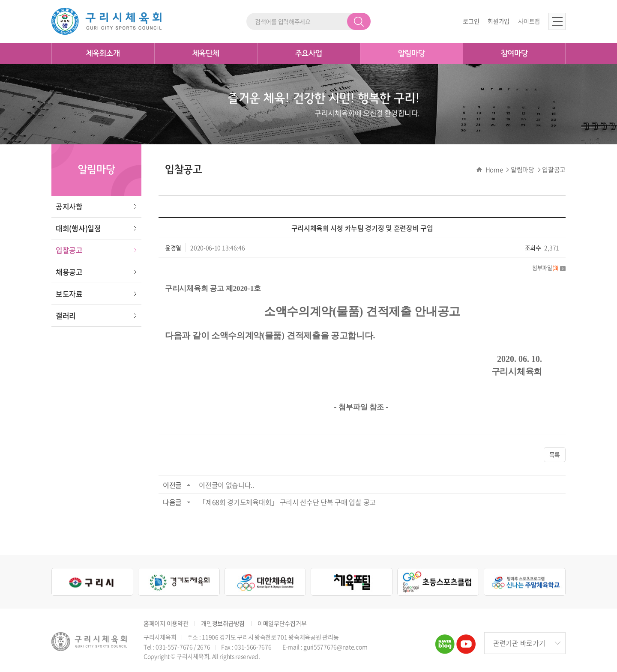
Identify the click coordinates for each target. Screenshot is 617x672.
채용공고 (69, 272)
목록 (555, 454)
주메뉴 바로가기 (0, 0)
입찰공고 (69, 250)
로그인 (471, 21)
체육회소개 (103, 54)
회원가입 (499, 21)
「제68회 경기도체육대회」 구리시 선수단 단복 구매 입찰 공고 (287, 502)
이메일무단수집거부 (282, 623)
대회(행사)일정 (78, 228)
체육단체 (206, 54)
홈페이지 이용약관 (166, 623)
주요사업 (309, 54)
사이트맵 (529, 21)
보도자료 (69, 294)
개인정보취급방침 (223, 623)
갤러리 (66, 315)
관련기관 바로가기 (519, 643)
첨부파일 (549, 267)
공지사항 (69, 206)
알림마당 (412, 54)
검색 (359, 21)
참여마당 (514, 54)
